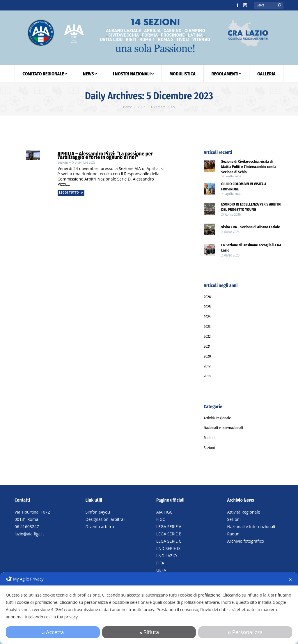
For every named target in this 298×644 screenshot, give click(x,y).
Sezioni (234, 519)
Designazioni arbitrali (106, 519)
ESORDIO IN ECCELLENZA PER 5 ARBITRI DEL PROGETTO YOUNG (251, 207)
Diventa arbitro (100, 527)
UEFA (161, 570)
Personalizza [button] (245, 632)
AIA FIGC (164, 512)
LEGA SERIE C (169, 541)
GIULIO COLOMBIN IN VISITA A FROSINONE (244, 186)
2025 (207, 307)
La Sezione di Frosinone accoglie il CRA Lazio (251, 248)
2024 (207, 317)
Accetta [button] (53, 632)
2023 (207, 327)
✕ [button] (290, 580)
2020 (207, 356)
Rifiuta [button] (149, 632)
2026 (207, 297)
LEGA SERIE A (169, 527)
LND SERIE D (168, 548)
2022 (207, 336)
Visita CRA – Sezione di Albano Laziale (251, 227)
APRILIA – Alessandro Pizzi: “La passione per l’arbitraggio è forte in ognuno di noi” (105, 155)
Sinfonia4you (98, 512)
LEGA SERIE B (169, 534)
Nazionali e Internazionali (251, 527)
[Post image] (210, 167)
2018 (207, 376)
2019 (207, 366)
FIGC (161, 519)
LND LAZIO (167, 556)
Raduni (234, 534)
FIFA (160, 563)
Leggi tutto (71, 193)
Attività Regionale (244, 512)
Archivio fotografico (246, 541)
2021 (207, 346)
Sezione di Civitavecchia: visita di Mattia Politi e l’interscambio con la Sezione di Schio (249, 167)
